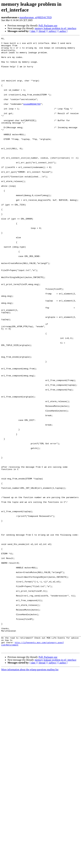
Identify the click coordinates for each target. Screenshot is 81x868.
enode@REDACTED (32, 118)
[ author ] (63, 31)
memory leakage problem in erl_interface (55, 28)
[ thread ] (42, 31)
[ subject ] (52, 31)
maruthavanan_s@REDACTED (36, 17)
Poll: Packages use (48, 26)
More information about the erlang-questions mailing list (30, 792)
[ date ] (33, 31)
